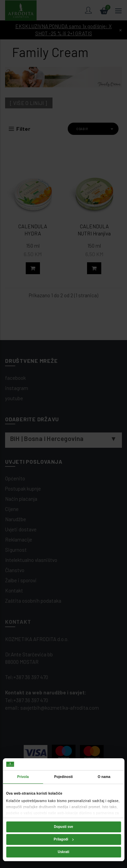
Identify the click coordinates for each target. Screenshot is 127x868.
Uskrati (64, 852)
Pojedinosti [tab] (63, 777)
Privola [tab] (23, 777)
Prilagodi (64, 839)
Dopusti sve (63, 827)
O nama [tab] (104, 777)
